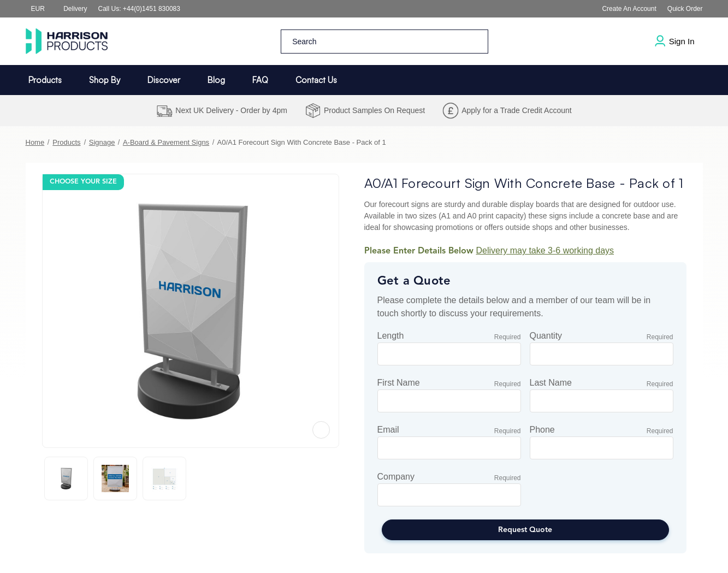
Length (391, 336)
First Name (399, 383)
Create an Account (629, 9)
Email (388, 430)
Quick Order (685, 9)
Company (396, 477)
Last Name (551, 383)
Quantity (546, 336)
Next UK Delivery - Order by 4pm (231, 110)
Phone (542, 430)
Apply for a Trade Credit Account (517, 110)
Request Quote (525, 530)
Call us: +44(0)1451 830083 (139, 9)
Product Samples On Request (374, 110)
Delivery (75, 9)
